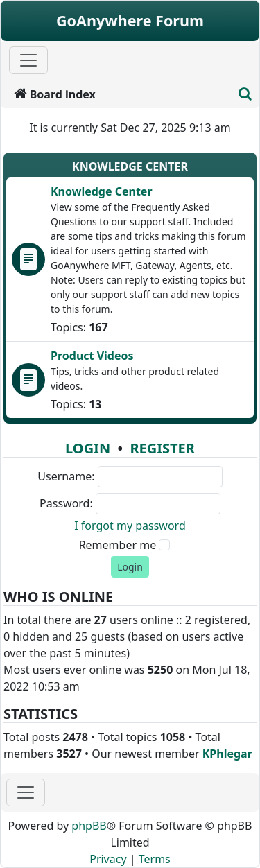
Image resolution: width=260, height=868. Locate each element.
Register (162, 448)
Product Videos (92, 356)
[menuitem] (120, 94)
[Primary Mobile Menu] (28, 60)
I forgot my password (130, 526)
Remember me (118, 545)
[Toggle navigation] (26, 792)
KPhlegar (227, 754)
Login (88, 448)
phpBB (89, 826)
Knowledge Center (130, 166)
